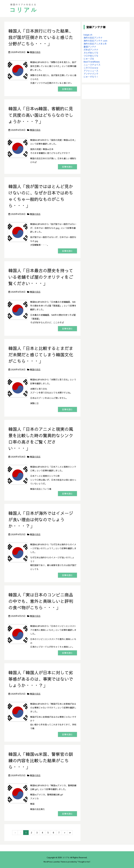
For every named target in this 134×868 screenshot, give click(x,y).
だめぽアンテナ (91, 50)
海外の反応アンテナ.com (95, 41)
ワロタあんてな (91, 56)
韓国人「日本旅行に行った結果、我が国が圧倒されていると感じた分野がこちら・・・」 (41, 37)
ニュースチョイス (92, 65)
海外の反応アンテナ (93, 38)
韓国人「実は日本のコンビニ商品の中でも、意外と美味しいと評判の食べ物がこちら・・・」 (41, 601)
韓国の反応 (35, 52)
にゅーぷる (89, 59)
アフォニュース (91, 71)
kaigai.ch (88, 35)
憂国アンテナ (90, 47)
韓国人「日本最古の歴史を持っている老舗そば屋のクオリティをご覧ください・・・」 (41, 277)
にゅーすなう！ (91, 77)
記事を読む (67, 89)
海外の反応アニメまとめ (95, 44)
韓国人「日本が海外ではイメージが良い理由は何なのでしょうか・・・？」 (41, 520)
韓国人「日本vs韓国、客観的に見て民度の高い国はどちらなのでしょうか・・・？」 (41, 115)
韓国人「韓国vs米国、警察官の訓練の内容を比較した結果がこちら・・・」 (41, 760)
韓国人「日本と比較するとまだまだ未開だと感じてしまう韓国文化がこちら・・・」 (41, 355)
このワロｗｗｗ (91, 68)
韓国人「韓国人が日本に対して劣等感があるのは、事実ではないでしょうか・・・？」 (41, 679)
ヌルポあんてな (91, 53)
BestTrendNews (92, 62)
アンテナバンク (91, 74)
